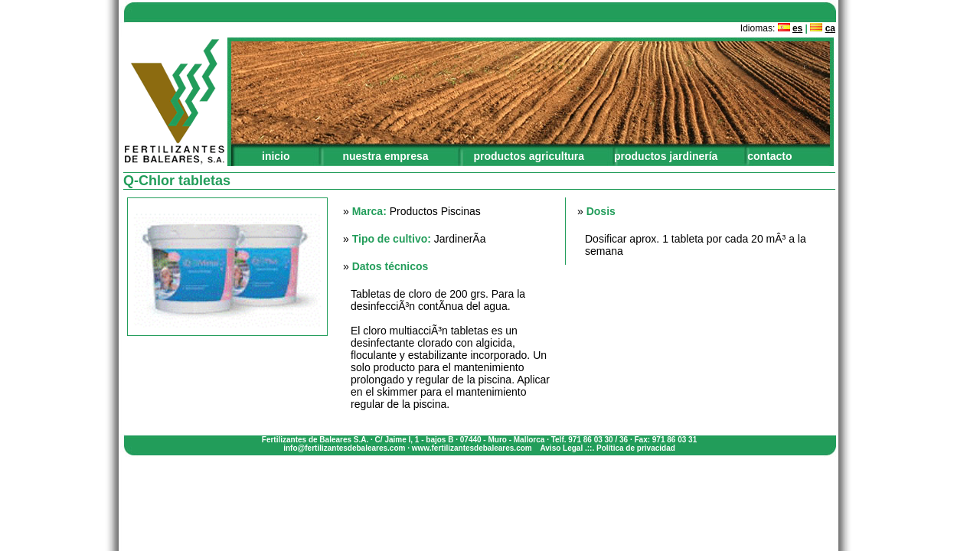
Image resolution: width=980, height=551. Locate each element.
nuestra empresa (385, 156)
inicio (276, 156)
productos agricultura (529, 156)
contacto (769, 156)
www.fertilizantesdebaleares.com (472, 448)
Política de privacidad (636, 448)
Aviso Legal (561, 448)
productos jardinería (666, 156)
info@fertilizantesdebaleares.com (344, 448)
